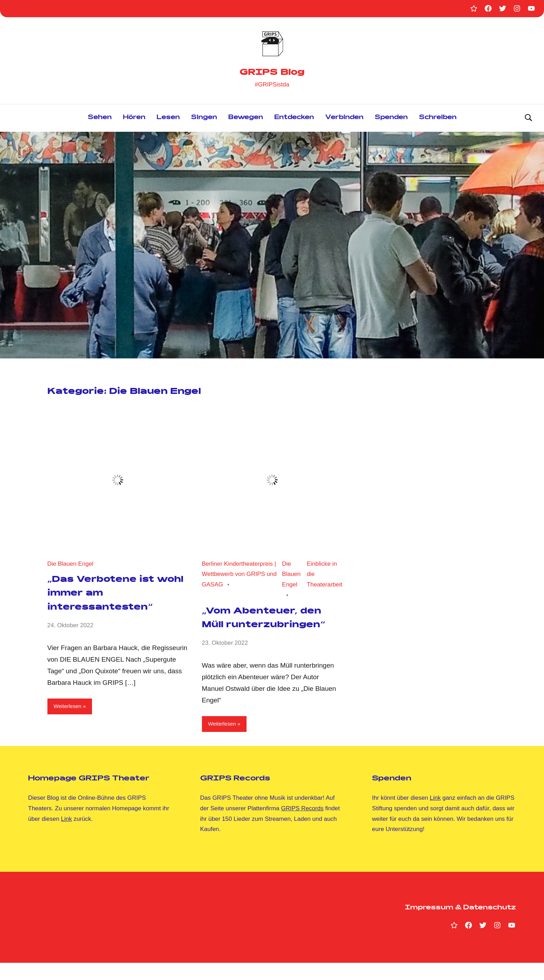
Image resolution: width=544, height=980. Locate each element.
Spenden (391, 119)
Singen (204, 119)
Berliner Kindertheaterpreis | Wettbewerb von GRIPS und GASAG (239, 576)
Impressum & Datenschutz (460, 925)
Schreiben (438, 119)
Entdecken (294, 119)
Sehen (100, 119)
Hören (134, 119)
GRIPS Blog (272, 72)
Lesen (168, 119)
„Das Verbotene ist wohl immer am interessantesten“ (109, 595)
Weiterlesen (70, 709)
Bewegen (246, 119)
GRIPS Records (302, 826)
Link (67, 836)
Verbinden (344, 119)
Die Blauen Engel (70, 565)
